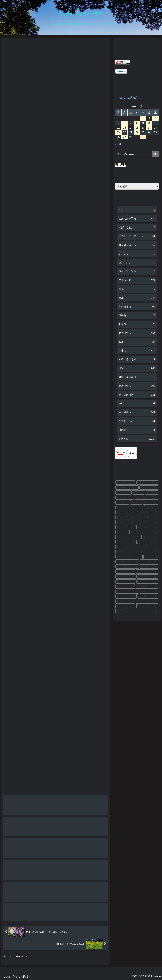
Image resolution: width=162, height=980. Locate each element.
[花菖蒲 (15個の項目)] (149, 567)
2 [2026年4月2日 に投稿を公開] (143, 118)
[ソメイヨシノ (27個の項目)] (127, 512)
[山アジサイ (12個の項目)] (137, 611)
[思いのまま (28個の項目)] (137, 507)
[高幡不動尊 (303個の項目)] (126, 483)
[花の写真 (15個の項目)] (151, 557)
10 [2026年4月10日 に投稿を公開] (149, 123)
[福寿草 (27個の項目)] (149, 512)
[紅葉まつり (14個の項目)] (125, 586)
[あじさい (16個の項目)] (135, 557)
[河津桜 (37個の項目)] (152, 493)
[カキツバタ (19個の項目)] (150, 537)
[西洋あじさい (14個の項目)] (147, 572)
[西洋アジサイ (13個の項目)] (147, 601)
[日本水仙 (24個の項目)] (151, 517)
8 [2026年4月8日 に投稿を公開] (137, 123)
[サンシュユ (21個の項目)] (147, 527)
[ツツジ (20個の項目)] (122, 532)
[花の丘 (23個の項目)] (125, 522)
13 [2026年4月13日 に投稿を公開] (124, 128)
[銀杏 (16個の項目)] (121, 557)
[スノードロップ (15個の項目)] (127, 562)
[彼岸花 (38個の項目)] (139, 493)
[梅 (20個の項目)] (134, 532)
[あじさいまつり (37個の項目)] (147, 497)
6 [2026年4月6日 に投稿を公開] (124, 123)
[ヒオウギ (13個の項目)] (126, 596)
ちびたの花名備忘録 (126, 98)
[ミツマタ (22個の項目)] (126, 527)
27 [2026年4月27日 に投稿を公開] (124, 137)
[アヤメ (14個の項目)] (126, 582)
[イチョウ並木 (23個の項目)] (147, 522)
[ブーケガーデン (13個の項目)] (127, 591)
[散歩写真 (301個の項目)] (127, 487)
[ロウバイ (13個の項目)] (149, 591)
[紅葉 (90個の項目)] (149, 487)
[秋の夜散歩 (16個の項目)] (149, 547)
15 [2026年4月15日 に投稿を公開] (137, 128)
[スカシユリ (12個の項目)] (148, 606)
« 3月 (118, 144)
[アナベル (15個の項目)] (125, 572)
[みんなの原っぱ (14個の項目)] (147, 586)
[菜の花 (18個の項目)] (126, 542)
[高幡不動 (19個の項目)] (123, 537)
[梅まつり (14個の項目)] (147, 582)
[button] (155, 154)
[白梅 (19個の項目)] (136, 537)
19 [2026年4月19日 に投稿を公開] (118, 132)
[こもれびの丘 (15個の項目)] (127, 567)
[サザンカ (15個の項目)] (149, 562)
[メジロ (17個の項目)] (148, 542)
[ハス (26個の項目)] (136, 517)
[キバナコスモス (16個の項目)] (147, 552)
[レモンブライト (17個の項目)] (127, 547)
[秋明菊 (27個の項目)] (122, 517)
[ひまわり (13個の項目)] (148, 596)
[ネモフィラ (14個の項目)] (147, 577)
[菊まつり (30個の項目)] (151, 502)
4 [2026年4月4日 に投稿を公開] (155, 118)
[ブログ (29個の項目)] (122, 507)
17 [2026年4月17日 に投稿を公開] (149, 128)
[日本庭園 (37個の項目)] (125, 497)
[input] (137, 154)
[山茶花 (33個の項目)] (122, 502)
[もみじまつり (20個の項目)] (149, 532)
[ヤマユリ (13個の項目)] (125, 601)
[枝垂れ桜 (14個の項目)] (126, 577)
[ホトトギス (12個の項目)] (126, 606)
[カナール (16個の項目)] (125, 552)
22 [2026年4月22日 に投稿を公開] (137, 132)
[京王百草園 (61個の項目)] (124, 493)
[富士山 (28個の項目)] (152, 507)
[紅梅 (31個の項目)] (136, 502)
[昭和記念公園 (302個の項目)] (147, 483)
